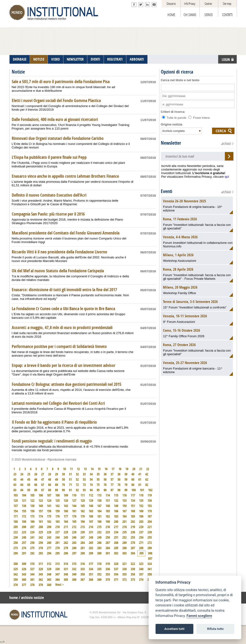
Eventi (167, 191)
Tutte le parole (175, 118)
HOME (171, 15)
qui (227, 177)
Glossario (171, 4)
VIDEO (56, 59)
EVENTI (95, 59)
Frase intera (199, 118)
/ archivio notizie (31, 598)
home (14, 598)
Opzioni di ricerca (177, 72)
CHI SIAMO (190, 15)
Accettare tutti (174, 629)
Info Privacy (190, 4)
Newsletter (171, 143)
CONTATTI (227, 15)
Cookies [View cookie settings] (208, 4)
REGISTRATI (115, 59)
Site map (227, 4)
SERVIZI (209, 15)
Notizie (18, 72)
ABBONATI (137, 59)
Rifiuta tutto (215, 629)
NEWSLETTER (75, 59)
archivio (226, 144)
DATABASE (20, 59)
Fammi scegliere (199, 616)
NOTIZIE (39, 59)
